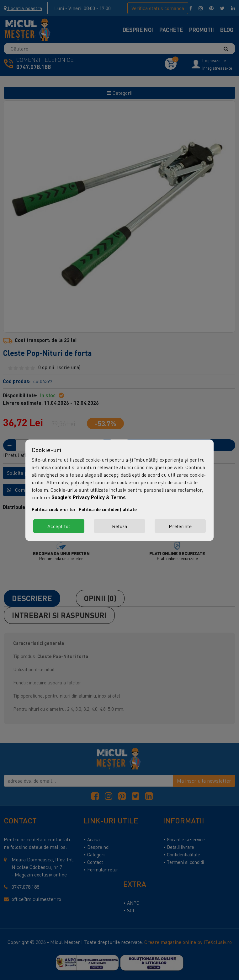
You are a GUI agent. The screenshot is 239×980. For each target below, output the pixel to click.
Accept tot (59, 526)
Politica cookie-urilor (54, 509)
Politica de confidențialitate (108, 509)
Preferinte (180, 526)
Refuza (119, 526)
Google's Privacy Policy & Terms (89, 497)
